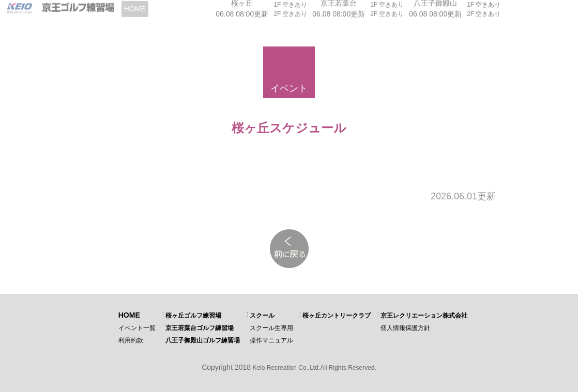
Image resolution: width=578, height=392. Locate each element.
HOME (129, 315)
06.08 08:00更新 (242, 11)
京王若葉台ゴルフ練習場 (200, 328)
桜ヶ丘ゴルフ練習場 (193, 316)
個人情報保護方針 (405, 328)
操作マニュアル (271, 340)
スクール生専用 (271, 328)
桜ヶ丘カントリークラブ (337, 316)
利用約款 (131, 340)
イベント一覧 (137, 328)
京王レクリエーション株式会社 (424, 316)
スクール (262, 316)
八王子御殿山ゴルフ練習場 (203, 340)
